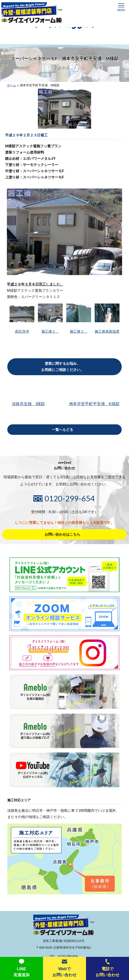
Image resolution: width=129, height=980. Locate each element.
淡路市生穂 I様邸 (28, 404)
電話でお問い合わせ (107, 968)
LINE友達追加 (21, 968)
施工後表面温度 (107, 318)
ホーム (12, 85)
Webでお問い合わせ (64, 968)
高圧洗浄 (22, 318)
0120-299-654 (70, 498)
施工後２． (79, 318)
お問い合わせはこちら (63, 534)
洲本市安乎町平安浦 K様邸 (94, 404)
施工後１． (50, 318)
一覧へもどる (63, 430)
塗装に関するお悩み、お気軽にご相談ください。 (63, 367)
